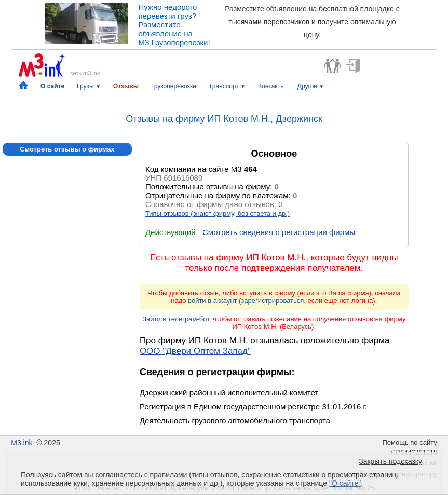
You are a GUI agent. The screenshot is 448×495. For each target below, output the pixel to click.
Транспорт (227, 86)
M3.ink (22, 443)
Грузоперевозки (174, 86)
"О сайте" (345, 483)
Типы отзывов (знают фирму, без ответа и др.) (218, 214)
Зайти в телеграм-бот (175, 319)
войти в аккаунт (212, 301)
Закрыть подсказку (390, 461)
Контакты (271, 86)
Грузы (89, 86)
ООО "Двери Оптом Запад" (195, 351)
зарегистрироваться (272, 301)
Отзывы (126, 86)
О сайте (52, 86)
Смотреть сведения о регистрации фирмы (279, 232)
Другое (311, 86)
